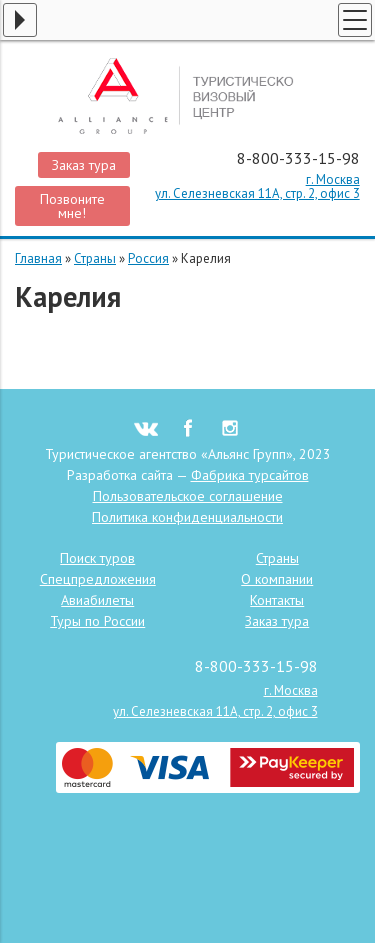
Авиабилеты (97, 600)
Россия (148, 258)
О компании (277, 579)
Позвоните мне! (72, 206)
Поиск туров (97, 558)
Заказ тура (84, 165)
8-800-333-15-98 (298, 158)
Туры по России (97, 621)
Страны (95, 258)
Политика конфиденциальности (187, 517)
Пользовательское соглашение (188, 496)
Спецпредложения (98, 579)
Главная (38, 258)
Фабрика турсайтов (250, 475)
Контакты (277, 600)
